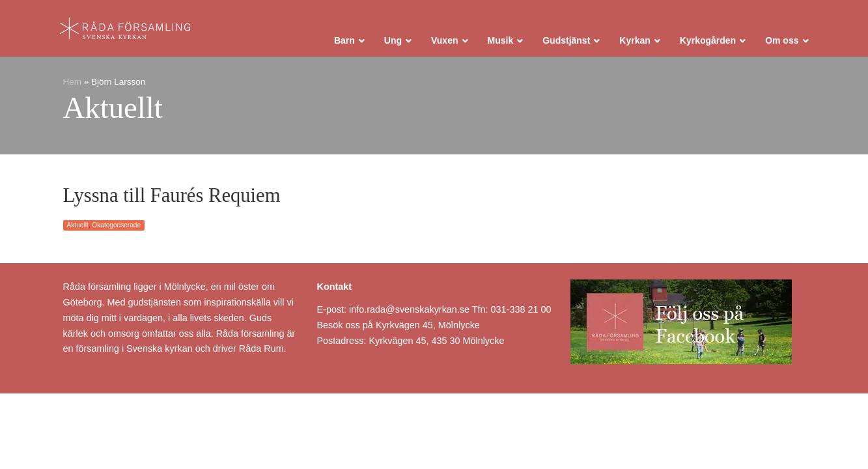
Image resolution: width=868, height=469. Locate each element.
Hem (73, 82)
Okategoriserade (116, 225)
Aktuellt (78, 225)
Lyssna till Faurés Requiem (172, 195)
